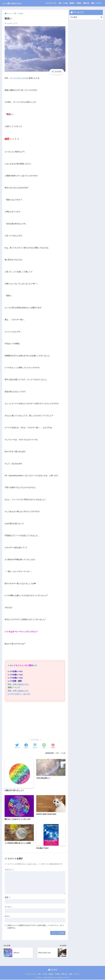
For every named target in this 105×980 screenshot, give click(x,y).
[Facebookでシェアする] (26, 746)
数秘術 (72, 3)
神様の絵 (86, 3)
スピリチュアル (51, 3)
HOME (53, 970)
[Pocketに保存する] (53, 746)
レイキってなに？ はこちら (19, 694)
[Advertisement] (35, 719)
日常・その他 (63, 3)
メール (8, 907)
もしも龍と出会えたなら (17, 3)
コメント (9, 870)
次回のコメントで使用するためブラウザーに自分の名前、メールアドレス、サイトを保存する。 (36, 927)
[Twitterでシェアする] (17, 746)
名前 (8, 897)
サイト (7, 916)
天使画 (79, 3)
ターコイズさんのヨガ (19, 78)
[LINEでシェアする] (44, 746)
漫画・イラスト (97, 3)
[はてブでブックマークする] (35, 746)
